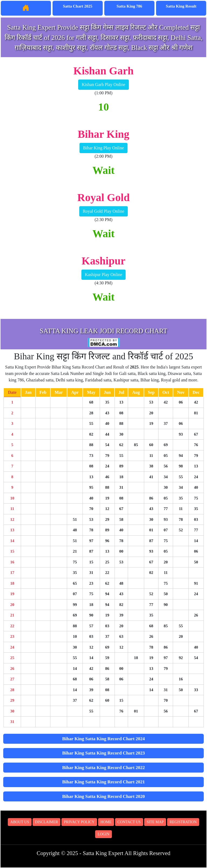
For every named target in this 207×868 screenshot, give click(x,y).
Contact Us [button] (129, 822)
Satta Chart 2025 (77, 6)
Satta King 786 (129, 6)
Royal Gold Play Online (103, 211)
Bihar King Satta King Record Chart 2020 (104, 796)
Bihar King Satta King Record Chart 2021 (104, 782)
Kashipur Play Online (104, 275)
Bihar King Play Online (103, 148)
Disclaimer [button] (47, 822)
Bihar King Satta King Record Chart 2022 (104, 768)
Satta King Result (181, 6)
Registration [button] (183, 822)
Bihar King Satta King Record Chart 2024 (104, 739)
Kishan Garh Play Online (103, 85)
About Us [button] (20, 822)
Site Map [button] (155, 822)
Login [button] (103, 834)
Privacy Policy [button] (79, 822)
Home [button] (106, 822)
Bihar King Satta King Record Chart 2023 (104, 753)
